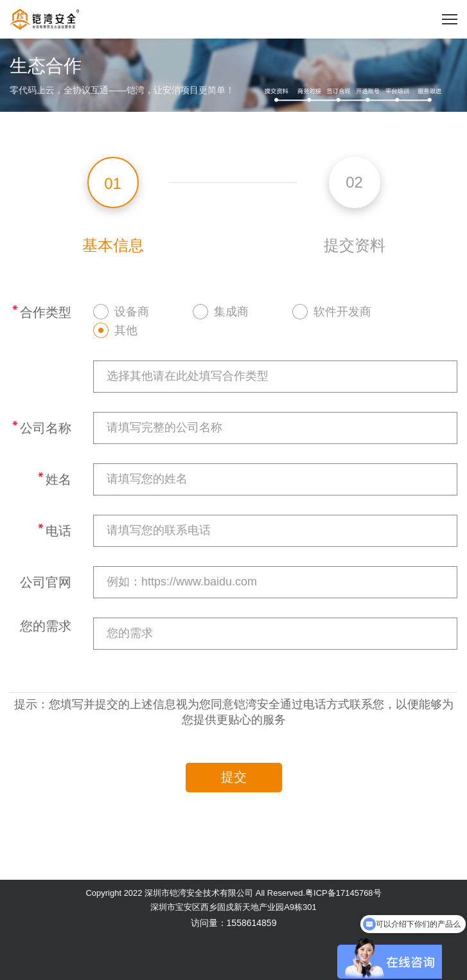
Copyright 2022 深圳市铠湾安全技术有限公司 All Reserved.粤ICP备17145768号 (233, 893)
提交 (234, 777)
